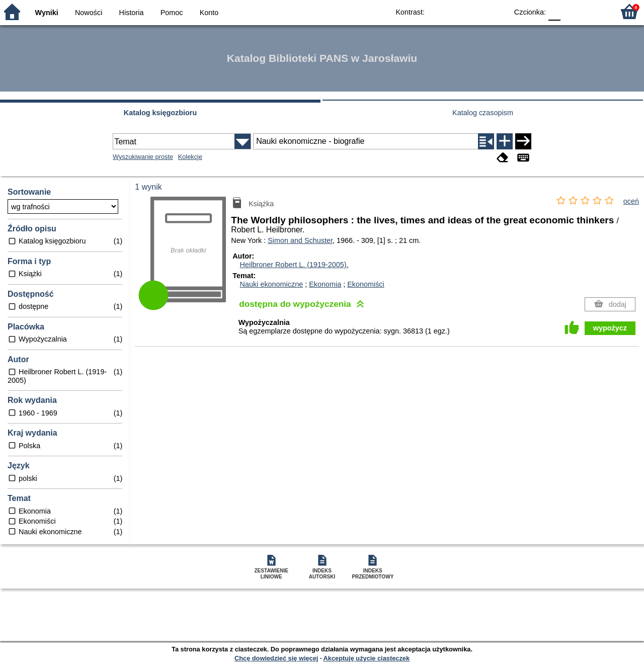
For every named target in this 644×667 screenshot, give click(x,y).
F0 (554, 11)
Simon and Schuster (300, 240)
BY (497, 11)
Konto (209, 13)
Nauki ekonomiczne (272, 284)
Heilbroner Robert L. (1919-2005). (294, 265)
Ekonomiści (366, 284)
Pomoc (172, 13)
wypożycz (610, 328)
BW (456, 11)
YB (477, 11)
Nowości (89, 13)
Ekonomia (325, 284)
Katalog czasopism (483, 113)
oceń (631, 201)
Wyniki (47, 13)
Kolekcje (190, 157)
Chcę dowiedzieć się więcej (276, 658)
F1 (572, 11)
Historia (132, 13)
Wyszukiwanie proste (143, 157)
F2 (595, 11)
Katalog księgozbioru (160, 113)
